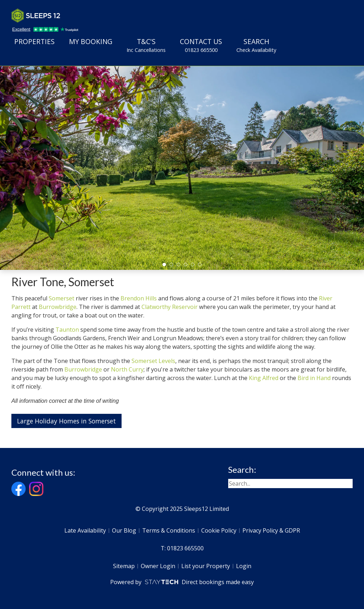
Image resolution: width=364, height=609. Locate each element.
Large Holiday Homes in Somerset (66, 421)
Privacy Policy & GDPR (271, 530)
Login (244, 566)
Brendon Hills (139, 298)
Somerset (61, 298)
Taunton (67, 330)
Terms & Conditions (169, 530)
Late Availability (85, 530)
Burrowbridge (58, 307)
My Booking (91, 41)
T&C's (146, 45)
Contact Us (201, 45)
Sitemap (124, 566)
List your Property (206, 566)
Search (256, 45)
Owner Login (158, 566)
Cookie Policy (219, 530)
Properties (34, 41)
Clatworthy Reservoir (170, 307)
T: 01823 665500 (182, 548)
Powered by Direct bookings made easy (182, 582)
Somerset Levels (153, 361)
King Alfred (264, 378)
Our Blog (124, 530)
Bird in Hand (314, 378)
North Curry (127, 369)
